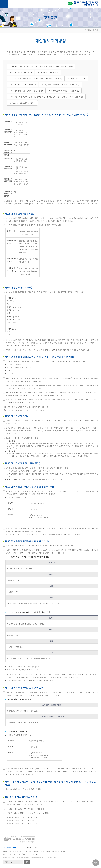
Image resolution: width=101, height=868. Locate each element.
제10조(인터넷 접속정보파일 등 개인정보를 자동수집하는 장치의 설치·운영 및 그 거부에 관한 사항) (46, 97)
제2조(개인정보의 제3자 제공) (21, 72)
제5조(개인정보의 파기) (77, 79)
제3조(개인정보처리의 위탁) (48, 72)
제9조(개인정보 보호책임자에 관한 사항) (64, 91)
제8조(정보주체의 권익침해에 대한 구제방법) (26, 91)
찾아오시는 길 (26, 848)
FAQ (36, 848)
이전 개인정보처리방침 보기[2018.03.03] (23, 824)
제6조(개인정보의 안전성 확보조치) (23, 85)
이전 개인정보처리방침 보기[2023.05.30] (23, 818)
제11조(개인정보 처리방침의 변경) (22, 103)
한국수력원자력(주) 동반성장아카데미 (83, 4)
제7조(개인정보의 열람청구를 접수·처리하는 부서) (60, 85)
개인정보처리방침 (10, 848)
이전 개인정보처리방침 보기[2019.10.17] (23, 821)
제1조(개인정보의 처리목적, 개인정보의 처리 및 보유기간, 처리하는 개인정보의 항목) (41, 66)
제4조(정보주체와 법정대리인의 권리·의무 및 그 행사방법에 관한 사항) (36, 79)
